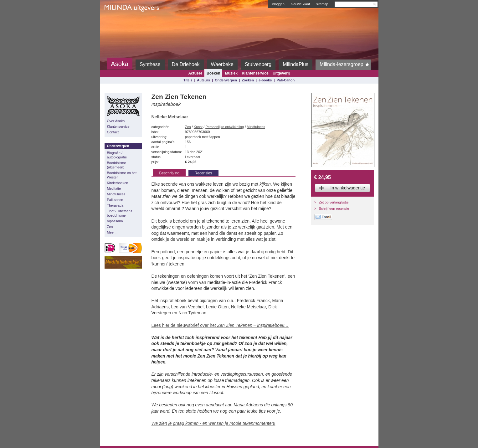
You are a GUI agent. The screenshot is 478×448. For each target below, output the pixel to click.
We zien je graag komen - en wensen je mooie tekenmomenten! (213, 423)
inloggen (278, 4)
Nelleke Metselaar (170, 117)
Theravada (115, 205)
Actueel (195, 73)
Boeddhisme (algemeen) (117, 165)
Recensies (203, 173)
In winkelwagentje (348, 188)
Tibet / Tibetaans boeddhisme (120, 213)
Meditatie (114, 188)
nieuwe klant (300, 4)
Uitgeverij (281, 73)
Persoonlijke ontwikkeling (225, 127)
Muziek (231, 73)
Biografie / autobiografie (117, 155)
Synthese (150, 64)
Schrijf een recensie (334, 209)
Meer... (112, 232)
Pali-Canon (286, 80)
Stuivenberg (258, 64)
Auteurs (203, 80)
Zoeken (248, 80)
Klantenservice (255, 73)
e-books (265, 80)
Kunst (198, 127)
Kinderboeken (118, 183)
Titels (188, 80)
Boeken (213, 73)
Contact (113, 132)
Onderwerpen (226, 80)
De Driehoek (186, 64)
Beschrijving (170, 173)
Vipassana (115, 221)
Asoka (120, 64)
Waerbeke (222, 64)
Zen (110, 227)
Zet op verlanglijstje (334, 202)
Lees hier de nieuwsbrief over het (220, 325)
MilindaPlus (296, 64)
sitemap (322, 4)
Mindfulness (116, 194)
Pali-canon (115, 200)
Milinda (118, 23)
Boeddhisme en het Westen (122, 175)
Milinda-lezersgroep (345, 64)
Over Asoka (116, 121)
